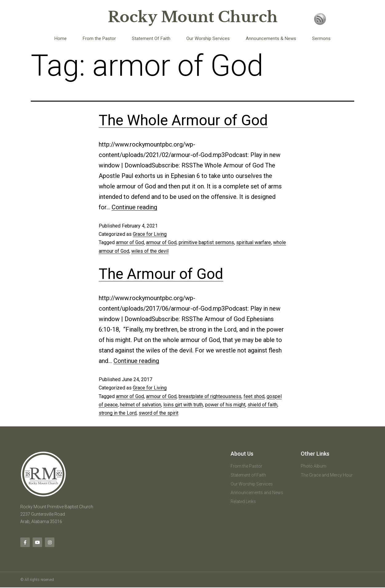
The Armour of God (161, 274)
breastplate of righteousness (210, 396)
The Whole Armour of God (183, 120)
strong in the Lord (118, 413)
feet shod (254, 396)
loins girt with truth (183, 405)
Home (61, 38)
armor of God (130, 242)
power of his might (225, 405)
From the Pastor (99, 38)
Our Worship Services (208, 38)
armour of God (161, 242)
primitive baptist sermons (206, 242)
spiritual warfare (254, 242)
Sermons (321, 38)
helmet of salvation (141, 405)
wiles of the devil (150, 251)
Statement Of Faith (151, 38)
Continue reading (134, 207)
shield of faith (262, 405)
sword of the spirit (159, 413)
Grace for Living (150, 234)
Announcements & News (271, 38)
